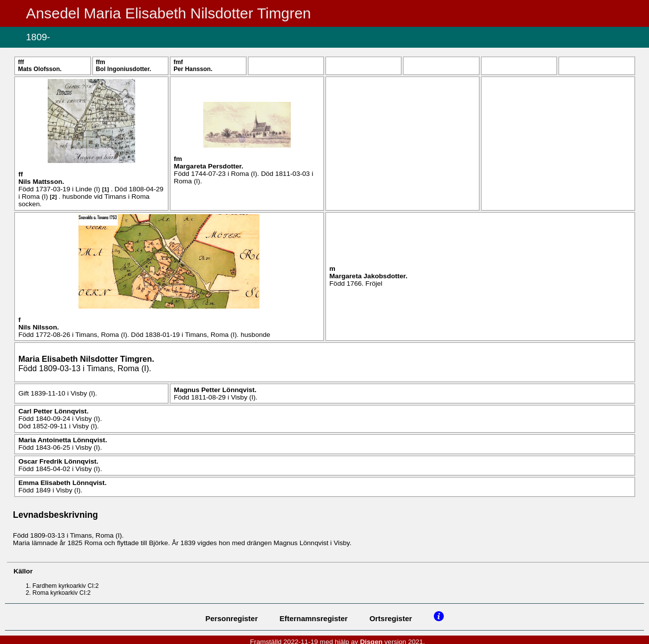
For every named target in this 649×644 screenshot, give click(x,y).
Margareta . (209, 166)
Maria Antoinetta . (63, 440)
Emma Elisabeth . (63, 483)
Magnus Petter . (215, 390)
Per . (193, 69)
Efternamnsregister (314, 618)
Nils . (41, 182)
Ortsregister (391, 618)
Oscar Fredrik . (58, 461)
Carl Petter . (53, 411)
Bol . (123, 69)
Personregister (232, 618)
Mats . (40, 69)
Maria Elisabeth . (86, 359)
